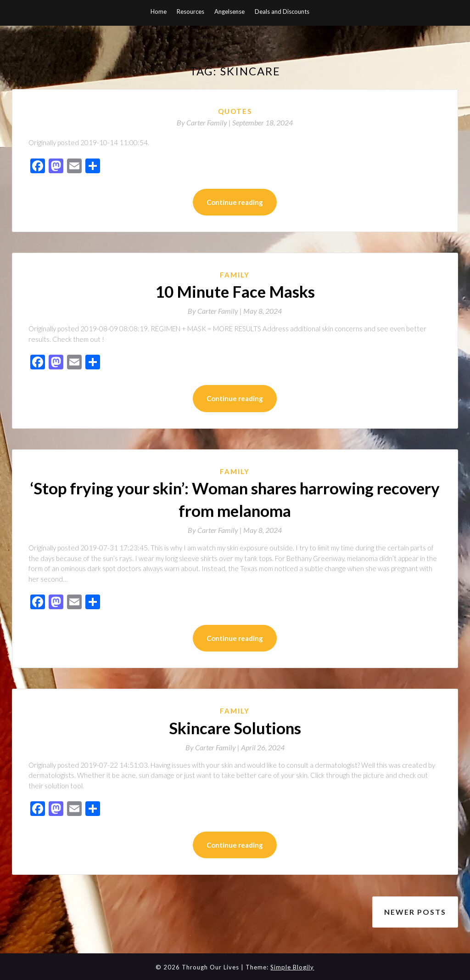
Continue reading (235, 202)
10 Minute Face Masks (235, 291)
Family (235, 275)
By (204, 122)
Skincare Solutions (235, 728)
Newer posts (415, 911)
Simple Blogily (292, 966)
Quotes (235, 111)
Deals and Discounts (282, 11)
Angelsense (229, 11)
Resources (190, 11)
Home (159, 11)
